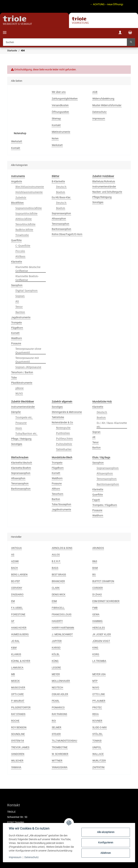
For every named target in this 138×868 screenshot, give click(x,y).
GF (13, 621)
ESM (54, 601)
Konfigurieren (106, 842)
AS (13, 555)
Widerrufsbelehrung (103, 99)
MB (13, 674)
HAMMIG (97, 621)
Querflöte (16, 240)
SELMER (57, 727)
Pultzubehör (64, 444)
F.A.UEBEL (17, 608)
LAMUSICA (17, 668)
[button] (120, 33)
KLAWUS (16, 654)
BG (94, 575)
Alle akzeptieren (106, 832)
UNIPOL (97, 747)
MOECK (15, 681)
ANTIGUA (16, 548)
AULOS (56, 555)
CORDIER (98, 588)
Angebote (17, 181)
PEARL (56, 701)
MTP (95, 681)
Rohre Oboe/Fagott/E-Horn (67, 234)
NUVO (19, 393)
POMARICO (58, 707)
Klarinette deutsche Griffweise (28, 269)
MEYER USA (99, 674)
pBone (19, 388)
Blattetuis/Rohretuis (104, 181)
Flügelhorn (17, 328)
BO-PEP (16, 581)
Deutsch (61, 187)
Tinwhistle (22, 235)
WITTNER (57, 761)
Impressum (15, 857)
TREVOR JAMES (20, 747)
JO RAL (15, 641)
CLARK (56, 588)
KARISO (56, 648)
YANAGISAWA (60, 767)
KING (95, 648)
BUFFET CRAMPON (103, 581)
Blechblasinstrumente (30, 187)
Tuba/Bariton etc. (26, 433)
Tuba (14, 378)
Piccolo (20, 251)
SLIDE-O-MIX (100, 727)
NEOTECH (57, 688)
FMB (95, 608)
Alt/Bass (20, 256)
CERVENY (17, 588)
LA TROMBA (99, 661)
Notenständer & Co (62, 422)
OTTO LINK (99, 694)
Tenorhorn (57, 494)
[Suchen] (65, 42)
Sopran (20, 296)
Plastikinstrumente (22, 383)
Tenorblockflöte (25, 224)
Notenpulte (63, 428)
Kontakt (56, 125)
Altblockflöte (24, 219)
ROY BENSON (19, 727)
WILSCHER (17, 761)
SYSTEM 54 (18, 741)
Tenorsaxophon (60, 224)
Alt (17, 301)
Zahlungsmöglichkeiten (65, 99)
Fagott (96, 500)
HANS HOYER (19, 628)
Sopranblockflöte (26, 213)
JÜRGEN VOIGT (101, 641)
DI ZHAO (97, 594)
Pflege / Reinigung (21, 439)
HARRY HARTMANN (63, 628)
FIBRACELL (58, 608)
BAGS (55, 568)
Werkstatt (17, 141)
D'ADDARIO (17, 594)
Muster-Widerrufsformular (107, 105)
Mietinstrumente (61, 132)
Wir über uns (59, 92)
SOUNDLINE (18, 734)
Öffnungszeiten (60, 112)
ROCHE (15, 721)
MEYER (56, 674)
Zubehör (21, 197)
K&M (14, 648)
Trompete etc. (24, 417)
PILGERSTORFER (21, 707)
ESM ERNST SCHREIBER (106, 601)
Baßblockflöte (24, 230)
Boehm (61, 192)
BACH (14, 568)
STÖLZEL (98, 734)
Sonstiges (98, 202)
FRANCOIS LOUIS (62, 614)
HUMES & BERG (20, 634)
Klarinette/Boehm (21, 468)
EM (13, 601)
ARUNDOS (98, 548)
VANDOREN (18, 754)
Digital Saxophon (27, 291)
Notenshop (20, 133)
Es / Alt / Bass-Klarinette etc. (112, 425)
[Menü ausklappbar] (5, 30)
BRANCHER (58, 581)
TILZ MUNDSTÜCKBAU (64, 741)
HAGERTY (57, 621)
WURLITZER (99, 761)
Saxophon (17, 285)
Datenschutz (32, 857)
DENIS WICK (59, 594)
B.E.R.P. (56, 561)
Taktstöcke (58, 417)
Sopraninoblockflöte (29, 208)
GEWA (96, 614)
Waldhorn (17, 338)
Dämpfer (16, 412)
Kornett (15, 333)
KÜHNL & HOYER (21, 661)
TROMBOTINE (60, 747)
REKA (96, 714)
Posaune (16, 343)
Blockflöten (17, 203)
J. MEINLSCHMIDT (62, 634)
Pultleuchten (64, 438)
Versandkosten (60, 105)
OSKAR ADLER (60, 694)
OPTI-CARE (17, 694)
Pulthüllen (63, 433)
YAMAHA (16, 767)
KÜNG (55, 661)
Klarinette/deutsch (22, 463)
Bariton (20, 312)
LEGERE (56, 668)
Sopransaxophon (61, 213)
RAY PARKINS (59, 714)
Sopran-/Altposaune (28, 367)
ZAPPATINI (98, 767)
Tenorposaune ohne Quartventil (28, 351)
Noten (55, 138)
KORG (96, 654)
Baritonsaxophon (61, 229)
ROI (54, 721)
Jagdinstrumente (21, 317)
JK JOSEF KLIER (102, 634)
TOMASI (97, 741)
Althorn (56, 489)
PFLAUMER (99, 701)
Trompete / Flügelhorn (105, 505)
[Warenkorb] (130, 33)
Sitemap (56, 119)
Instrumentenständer (104, 187)
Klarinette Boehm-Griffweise (27, 278)
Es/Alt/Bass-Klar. (61, 197)
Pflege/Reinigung (102, 197)
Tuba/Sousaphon (61, 504)
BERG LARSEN (19, 575)
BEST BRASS (59, 575)
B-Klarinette (58, 181)
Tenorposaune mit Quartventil (27, 360)
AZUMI (15, 561)
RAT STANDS (18, 714)
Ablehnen (106, 853)
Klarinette (17, 262)
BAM (95, 568)
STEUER (56, 734)
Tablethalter (64, 449)
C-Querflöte (23, 246)
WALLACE (98, 754)
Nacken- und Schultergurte (107, 192)
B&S (95, 561)
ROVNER (97, 721)
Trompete (16, 323)
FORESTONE (18, 614)
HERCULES (99, 628)
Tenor (19, 307)
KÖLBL (56, 654)
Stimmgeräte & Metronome (67, 412)
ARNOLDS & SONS (62, 548)
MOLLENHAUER (61, 681)
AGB (95, 92)
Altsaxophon (59, 219)
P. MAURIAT (18, 701)
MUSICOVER (18, 688)
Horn (19, 428)
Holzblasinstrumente (29, 192)
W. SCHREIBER (60, 754)
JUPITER (57, 641)
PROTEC (97, 707)
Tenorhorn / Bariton (22, 372)
